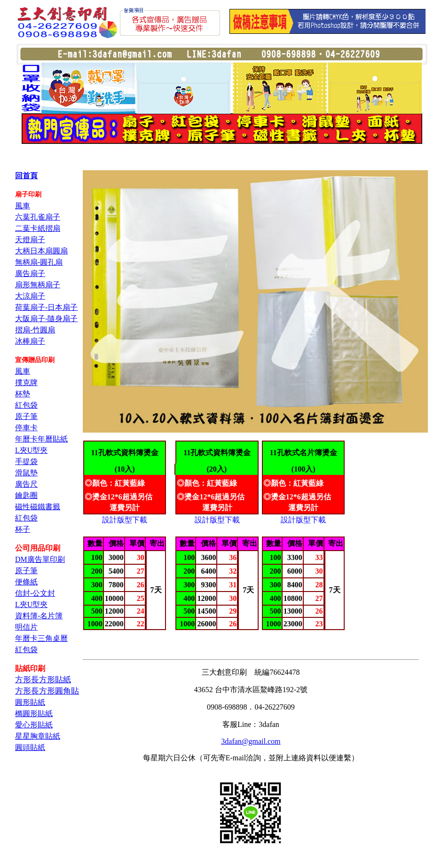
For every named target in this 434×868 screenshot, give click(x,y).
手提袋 (26, 462)
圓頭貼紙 (30, 747)
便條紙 (26, 582)
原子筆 (26, 416)
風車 (23, 206)
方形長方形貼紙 (43, 680)
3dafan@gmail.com (251, 741)
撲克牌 (26, 383)
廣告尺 (26, 484)
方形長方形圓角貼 (47, 691)
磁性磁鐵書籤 (38, 507)
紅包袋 (26, 405)
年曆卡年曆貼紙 (41, 439)
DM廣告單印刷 (40, 559)
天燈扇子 (30, 240)
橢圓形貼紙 (34, 714)
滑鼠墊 (26, 473)
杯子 (23, 529)
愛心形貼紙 (34, 725)
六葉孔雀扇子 (38, 217)
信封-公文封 (35, 593)
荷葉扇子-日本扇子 (46, 307)
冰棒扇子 (30, 341)
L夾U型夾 (31, 450)
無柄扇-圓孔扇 (39, 262)
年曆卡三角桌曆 (41, 638)
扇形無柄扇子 (38, 285)
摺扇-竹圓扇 (35, 330)
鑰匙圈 (26, 495)
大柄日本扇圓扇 (41, 251)
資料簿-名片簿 (39, 616)
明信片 (26, 627)
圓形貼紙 (30, 702)
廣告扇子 (30, 273)
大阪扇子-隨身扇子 (46, 319)
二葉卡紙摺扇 (38, 228)
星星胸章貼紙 (38, 736)
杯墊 (23, 394)
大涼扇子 (30, 296)
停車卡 (26, 428)
